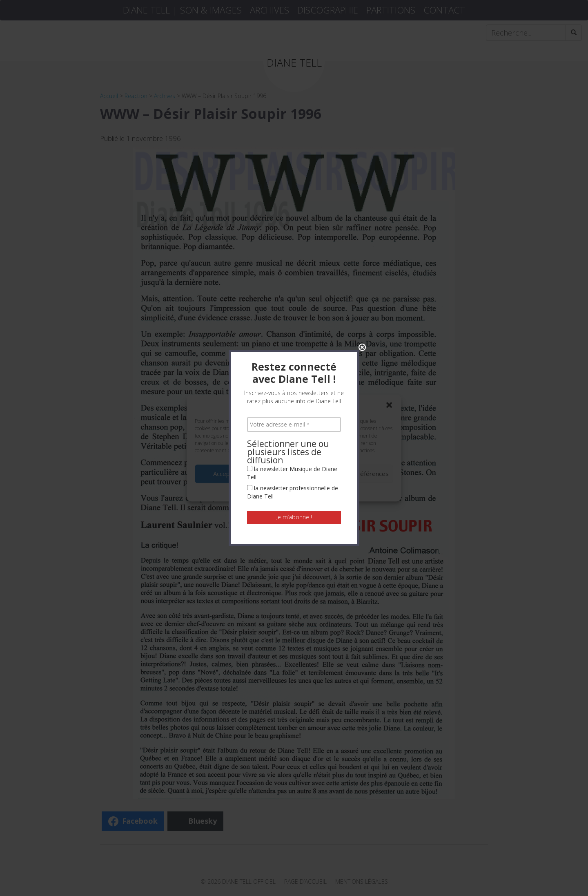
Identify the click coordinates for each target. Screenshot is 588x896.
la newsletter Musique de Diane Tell (292, 303)
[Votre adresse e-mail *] (294, 254)
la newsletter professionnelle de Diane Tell (293, 322)
